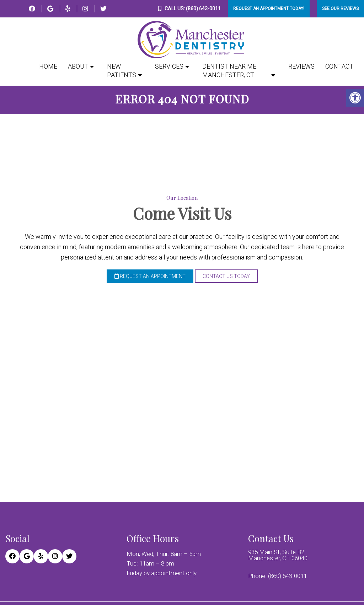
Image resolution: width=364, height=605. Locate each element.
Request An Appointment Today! (269, 9)
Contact (339, 66)
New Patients (122, 71)
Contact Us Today (226, 278)
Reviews (301, 66)
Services (169, 66)
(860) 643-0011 (203, 9)
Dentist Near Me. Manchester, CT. (230, 71)
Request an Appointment (150, 278)
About (78, 66)
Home (48, 66)
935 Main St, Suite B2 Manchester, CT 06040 (278, 557)
